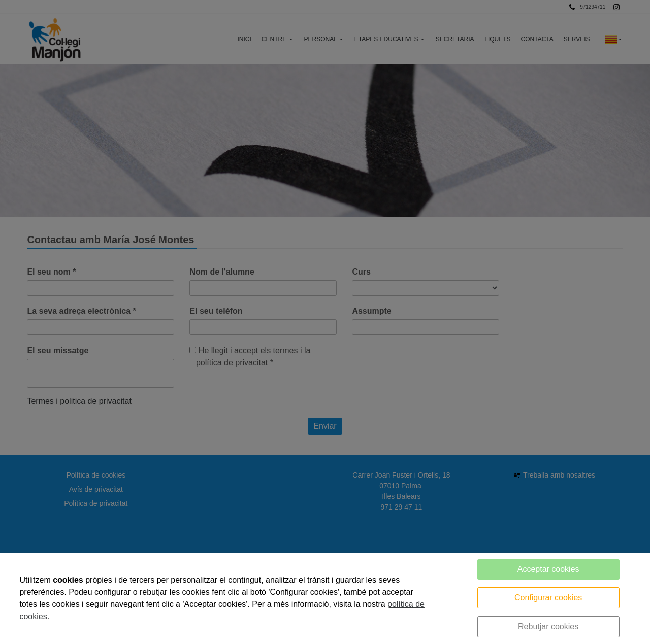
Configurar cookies (548, 598)
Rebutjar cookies (548, 626)
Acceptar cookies (548, 569)
